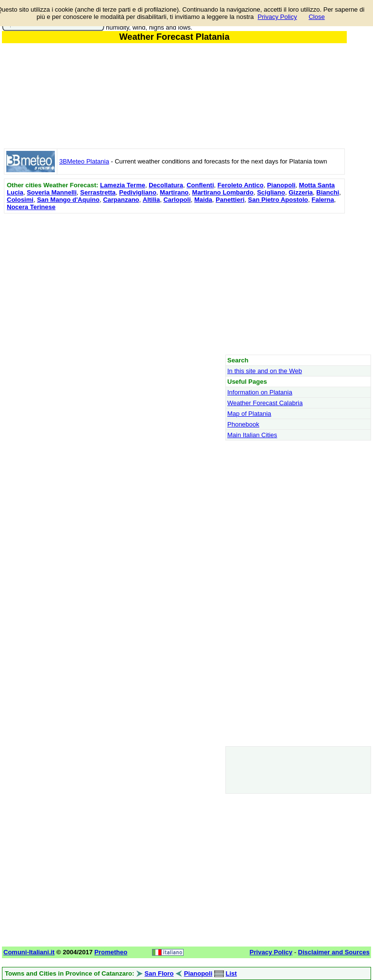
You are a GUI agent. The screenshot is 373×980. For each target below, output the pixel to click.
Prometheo (111, 952)
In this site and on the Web (265, 371)
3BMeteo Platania (84, 161)
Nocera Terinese (31, 207)
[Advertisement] (174, 284)
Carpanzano (121, 200)
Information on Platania (260, 392)
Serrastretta (98, 192)
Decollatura (166, 185)
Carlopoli (177, 200)
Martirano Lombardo (223, 192)
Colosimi (20, 200)
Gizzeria (301, 192)
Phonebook (243, 424)
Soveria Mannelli (52, 192)
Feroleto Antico (241, 185)
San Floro (159, 973)
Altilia (151, 200)
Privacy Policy (278, 17)
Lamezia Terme (123, 185)
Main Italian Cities (252, 435)
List (231, 973)
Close (316, 17)
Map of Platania (249, 414)
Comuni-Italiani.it (29, 952)
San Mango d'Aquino (68, 200)
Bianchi (328, 192)
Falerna (323, 200)
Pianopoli (281, 185)
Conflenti (200, 185)
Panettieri (230, 200)
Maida (203, 200)
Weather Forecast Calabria (265, 403)
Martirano (174, 192)
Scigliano (271, 192)
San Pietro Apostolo (278, 200)
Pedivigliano (138, 192)
